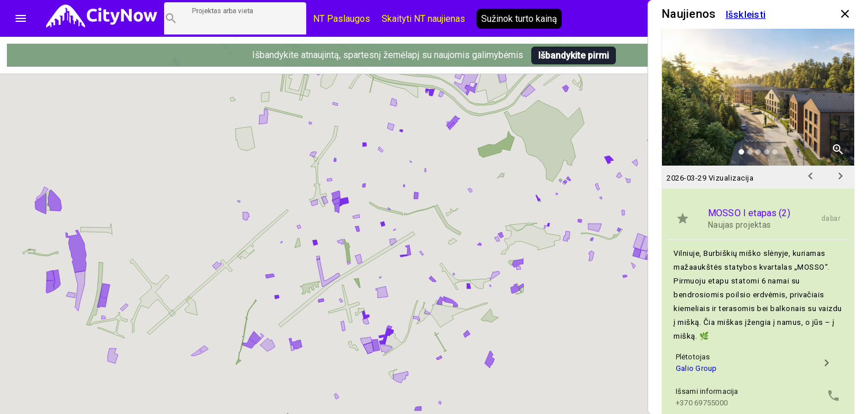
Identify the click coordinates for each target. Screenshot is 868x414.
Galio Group (696, 368)
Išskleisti (746, 15)
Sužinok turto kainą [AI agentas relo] (519, 19)
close (845, 14)
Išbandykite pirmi (574, 55)
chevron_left (810, 176)
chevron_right (840, 176)
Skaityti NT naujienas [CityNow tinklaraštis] (423, 19)
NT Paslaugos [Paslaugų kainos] (342, 19)
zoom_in (838, 149)
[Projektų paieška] (235, 18)
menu (21, 18)
